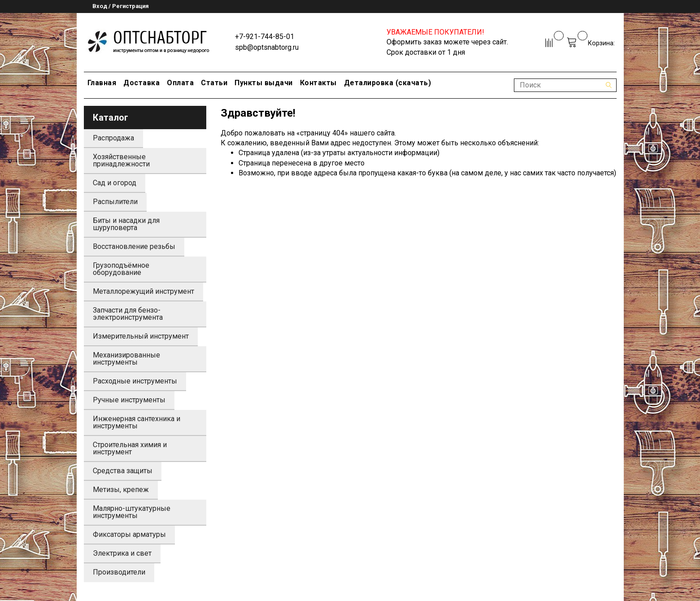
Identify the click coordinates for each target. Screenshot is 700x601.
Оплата (180, 83)
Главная (102, 83)
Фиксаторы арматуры (129, 534)
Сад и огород (115, 183)
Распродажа (113, 138)
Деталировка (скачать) (388, 83)
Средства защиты (123, 471)
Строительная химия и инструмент (130, 448)
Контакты (318, 83)
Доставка (141, 83)
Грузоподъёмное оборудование (121, 269)
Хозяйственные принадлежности (121, 160)
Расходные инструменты (135, 381)
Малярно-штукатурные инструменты (132, 512)
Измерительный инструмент (141, 336)
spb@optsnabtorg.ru (267, 47)
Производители (119, 572)
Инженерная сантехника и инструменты (137, 422)
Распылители (115, 202)
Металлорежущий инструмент (143, 291)
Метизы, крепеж (121, 490)
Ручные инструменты (129, 400)
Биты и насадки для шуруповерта (126, 224)
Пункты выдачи (264, 83)
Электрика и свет (122, 553)
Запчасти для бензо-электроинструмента (128, 314)
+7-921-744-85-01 (265, 37)
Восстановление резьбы (134, 246)
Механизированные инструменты (126, 359)
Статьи (214, 83)
